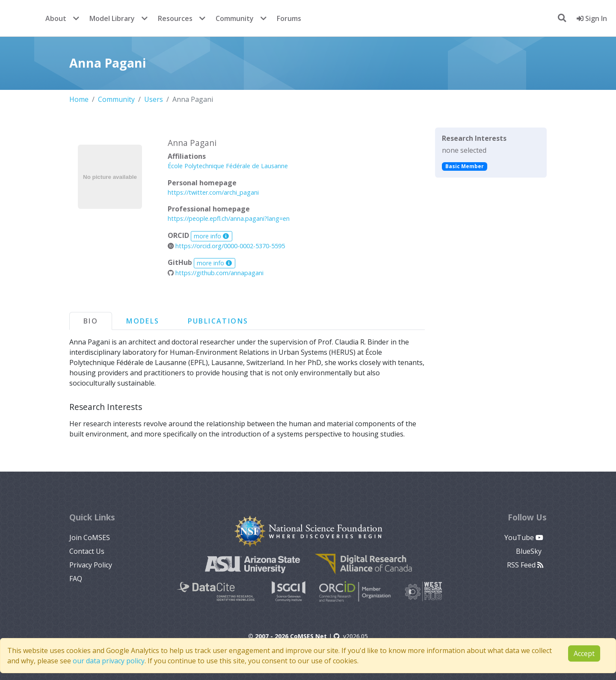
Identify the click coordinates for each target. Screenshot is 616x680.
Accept (584, 653)
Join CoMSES (90, 537)
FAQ (76, 579)
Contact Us (87, 551)
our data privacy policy (109, 661)
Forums (289, 18)
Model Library (112, 18)
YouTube (524, 537)
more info (211, 236)
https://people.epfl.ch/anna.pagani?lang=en (229, 218)
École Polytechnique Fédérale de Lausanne (228, 166)
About (56, 18)
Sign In (592, 18)
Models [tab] (143, 321)
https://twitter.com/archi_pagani (213, 192)
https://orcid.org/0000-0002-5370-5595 (226, 246)
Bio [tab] (91, 321)
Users (154, 99)
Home (79, 99)
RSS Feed (525, 565)
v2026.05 (351, 636)
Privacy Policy (91, 565)
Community (235, 18)
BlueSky (530, 551)
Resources (175, 18)
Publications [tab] (218, 321)
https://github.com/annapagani (216, 273)
